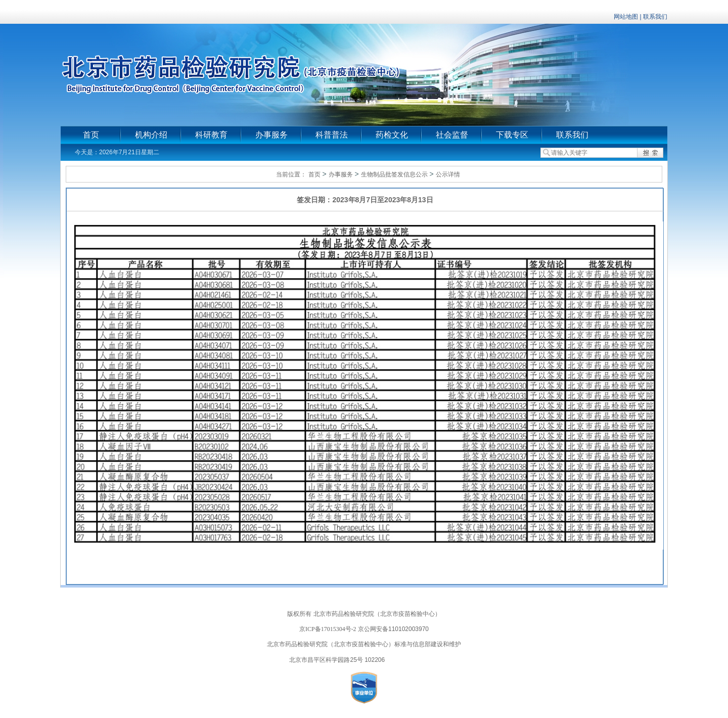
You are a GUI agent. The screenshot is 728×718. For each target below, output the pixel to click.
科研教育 (211, 135)
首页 (91, 135)
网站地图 (626, 17)
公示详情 (448, 174)
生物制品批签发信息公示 (394, 174)
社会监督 (452, 135)
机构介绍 (151, 135)
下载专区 (512, 135)
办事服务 (271, 135)
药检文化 (392, 135)
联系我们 (655, 17)
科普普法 (332, 135)
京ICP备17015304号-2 (328, 629)
